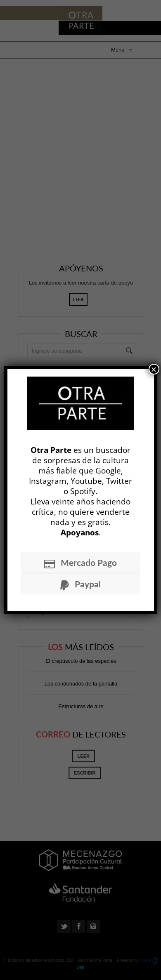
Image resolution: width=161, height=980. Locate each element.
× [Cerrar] (154, 369)
